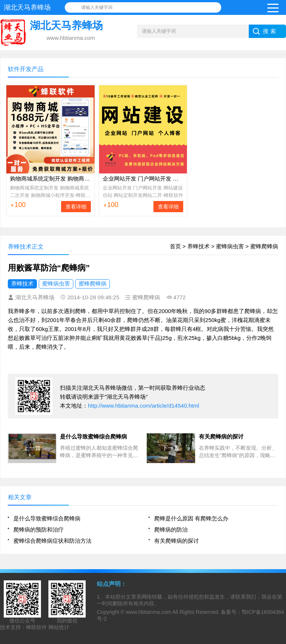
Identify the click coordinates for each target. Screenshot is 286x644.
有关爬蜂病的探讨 (177, 541)
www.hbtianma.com (148, 612)
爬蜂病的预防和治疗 (39, 530)
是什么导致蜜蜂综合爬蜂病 (47, 518)
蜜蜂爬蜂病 (264, 246)
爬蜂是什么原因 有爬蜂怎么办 (191, 518)
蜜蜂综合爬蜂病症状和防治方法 (53, 541)
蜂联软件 (36, 627)
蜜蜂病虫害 (230, 246)
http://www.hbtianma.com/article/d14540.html (143, 406)
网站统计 (59, 627)
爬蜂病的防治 (171, 530)
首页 (175, 246)
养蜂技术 (198, 246)
